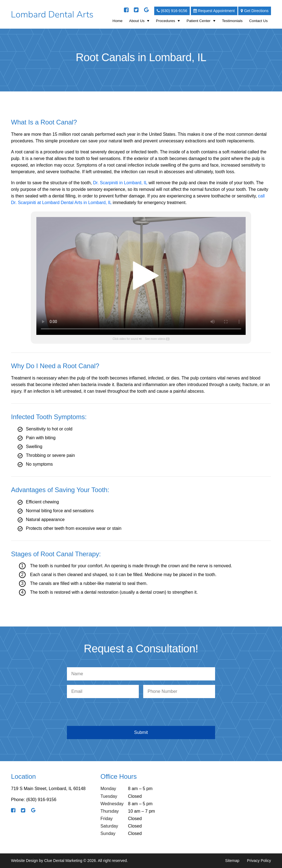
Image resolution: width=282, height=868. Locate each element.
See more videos (155, 339)
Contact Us (258, 21)
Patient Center (198, 21)
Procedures (166, 21)
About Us (137, 21)
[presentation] (142, 713)
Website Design (25, 861)
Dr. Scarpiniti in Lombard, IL (120, 183)
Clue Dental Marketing (63, 861)
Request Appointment (214, 11)
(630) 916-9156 (172, 11)
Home (118, 21)
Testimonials (232, 21)
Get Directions (255, 11)
